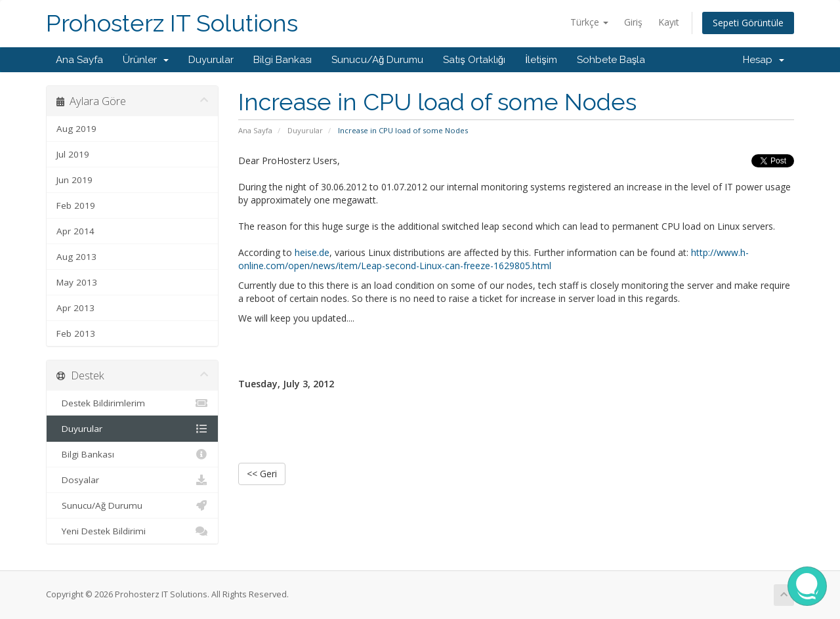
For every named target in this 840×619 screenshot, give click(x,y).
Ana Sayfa (79, 60)
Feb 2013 (76, 333)
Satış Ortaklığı (474, 60)
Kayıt (669, 22)
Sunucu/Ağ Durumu (377, 60)
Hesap (764, 60)
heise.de (312, 252)
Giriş (633, 22)
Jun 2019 (74, 180)
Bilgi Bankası (283, 60)
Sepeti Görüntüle (748, 23)
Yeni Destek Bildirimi (132, 531)
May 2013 (77, 282)
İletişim (541, 60)
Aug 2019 (76, 129)
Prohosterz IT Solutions (172, 23)
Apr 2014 (75, 231)
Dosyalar (132, 480)
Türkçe (589, 22)
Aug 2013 (76, 257)
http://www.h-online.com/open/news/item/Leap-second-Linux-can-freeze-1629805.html (493, 259)
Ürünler (146, 60)
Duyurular (211, 60)
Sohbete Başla (611, 60)
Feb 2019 (76, 205)
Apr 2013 (75, 308)
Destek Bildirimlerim (132, 403)
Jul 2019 (73, 154)
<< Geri (262, 474)
